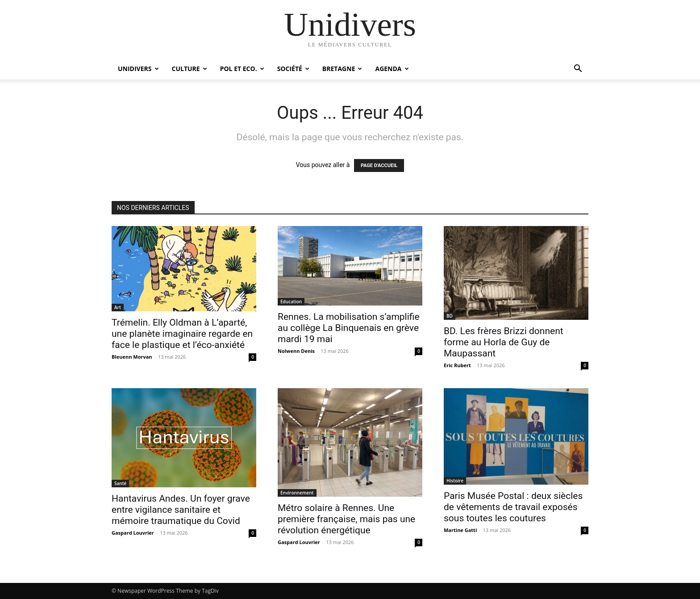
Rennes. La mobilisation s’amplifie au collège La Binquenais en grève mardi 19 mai (349, 328)
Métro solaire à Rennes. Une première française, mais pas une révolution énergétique (346, 519)
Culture (190, 69)
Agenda (392, 69)
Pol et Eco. (242, 69)
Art (118, 307)
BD (450, 316)
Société (293, 69)
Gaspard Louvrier (133, 533)
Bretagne (342, 69)
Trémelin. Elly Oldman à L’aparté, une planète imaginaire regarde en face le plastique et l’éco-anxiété (182, 334)
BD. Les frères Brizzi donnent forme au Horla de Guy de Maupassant (504, 342)
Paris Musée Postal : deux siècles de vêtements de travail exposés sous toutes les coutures (513, 507)
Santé (120, 483)
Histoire (455, 481)
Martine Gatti (460, 530)
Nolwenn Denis (296, 351)
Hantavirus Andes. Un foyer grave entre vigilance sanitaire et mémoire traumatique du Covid (181, 510)
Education (291, 302)
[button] (578, 69)
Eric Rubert (457, 365)
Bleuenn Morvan (132, 357)
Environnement (297, 493)
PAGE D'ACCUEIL (379, 165)
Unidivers (138, 69)
